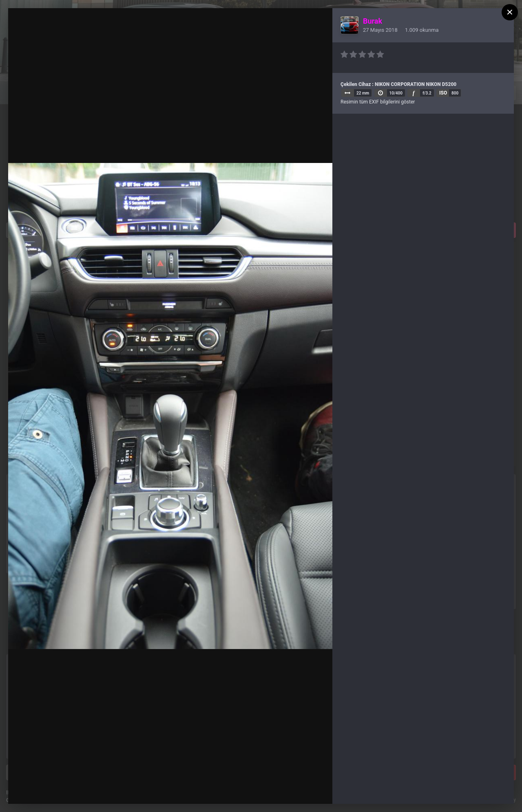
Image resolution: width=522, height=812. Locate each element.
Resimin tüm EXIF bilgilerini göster (378, 102)
